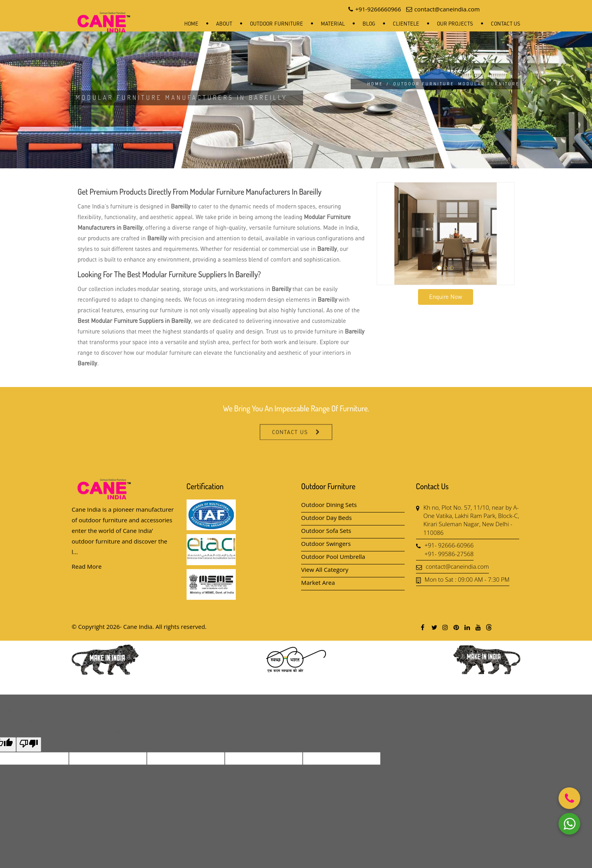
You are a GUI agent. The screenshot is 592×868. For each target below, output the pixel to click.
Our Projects (455, 24)
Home (191, 24)
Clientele (406, 24)
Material (333, 24)
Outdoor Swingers (326, 544)
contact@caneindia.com (458, 566)
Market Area (318, 582)
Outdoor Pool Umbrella (333, 557)
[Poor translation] (29, 745)
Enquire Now (446, 297)
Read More (87, 566)
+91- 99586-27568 (449, 554)
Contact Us (506, 24)
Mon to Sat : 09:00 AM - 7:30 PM (467, 579)
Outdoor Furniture (276, 24)
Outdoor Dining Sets (329, 505)
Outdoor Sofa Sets (326, 531)
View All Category (325, 569)
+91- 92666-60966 (449, 545)
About (224, 24)
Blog (369, 24)
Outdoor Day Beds (327, 518)
